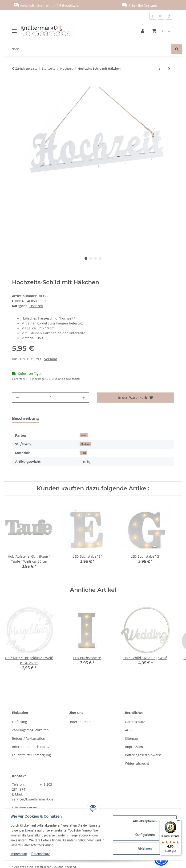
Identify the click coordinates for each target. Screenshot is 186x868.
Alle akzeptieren (144, 821)
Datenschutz (42, 854)
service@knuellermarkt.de (33, 799)
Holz (83, 453)
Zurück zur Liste (26, 68)
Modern (85, 444)
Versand (51, 359)
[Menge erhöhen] (84, 398)
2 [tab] (91, 258)
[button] (143, 31)
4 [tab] (100, 258)
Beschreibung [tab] (26, 418)
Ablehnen (144, 848)
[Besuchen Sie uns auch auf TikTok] (169, 16)
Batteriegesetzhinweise (143, 755)
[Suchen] (88, 49)
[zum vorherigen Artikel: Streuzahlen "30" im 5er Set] (160, 69)
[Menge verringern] (17, 398)
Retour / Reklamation (29, 738)
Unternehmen (80, 722)
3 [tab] (95, 258)
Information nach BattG (30, 747)
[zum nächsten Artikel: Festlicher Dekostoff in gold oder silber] (169, 69)
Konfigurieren (144, 835)
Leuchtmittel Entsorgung (31, 755)
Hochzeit (36, 306)
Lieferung (20, 722)
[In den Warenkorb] (16, 84)
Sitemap (131, 738)
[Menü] (178, 822)
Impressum (20, 854)
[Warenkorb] (161, 31)
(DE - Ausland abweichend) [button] (63, 379)
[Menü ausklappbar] (16, 31)
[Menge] (51, 398)
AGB (128, 730)
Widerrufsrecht (137, 763)
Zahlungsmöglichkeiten (30, 730)
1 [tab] (86, 258)
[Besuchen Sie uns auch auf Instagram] (161, 16)
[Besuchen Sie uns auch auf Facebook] (153, 16)
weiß (84, 435)
